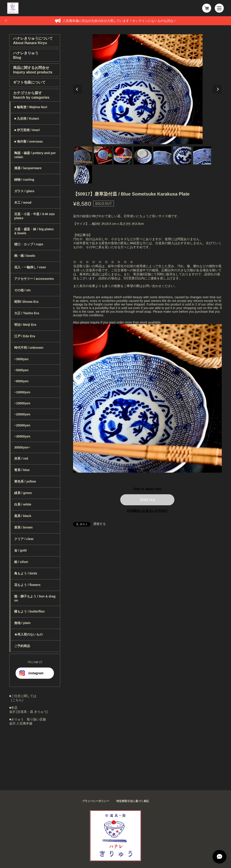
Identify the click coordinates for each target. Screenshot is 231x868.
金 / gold (20, 550)
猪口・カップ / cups (29, 244)
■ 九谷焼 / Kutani (27, 118)
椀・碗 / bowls (25, 256)
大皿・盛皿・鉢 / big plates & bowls (34, 231)
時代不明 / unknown (29, 348)
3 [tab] (123, 155)
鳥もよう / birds (26, 573)
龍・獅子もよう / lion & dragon (35, 598)
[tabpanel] (148, 89)
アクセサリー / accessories (34, 279)
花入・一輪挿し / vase (30, 267)
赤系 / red (21, 458)
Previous (78, 89)
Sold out (147, 500)
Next (217, 89)
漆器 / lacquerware (28, 168)
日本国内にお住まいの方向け (147, 511)
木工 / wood (23, 203)
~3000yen (21, 359)
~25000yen (22, 425)
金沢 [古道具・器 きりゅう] (28, 712)
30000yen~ (22, 447)
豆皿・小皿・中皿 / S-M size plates (35, 216)
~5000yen (21, 370)
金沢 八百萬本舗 (21, 723)
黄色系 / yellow (25, 481)
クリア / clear (24, 539)
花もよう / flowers (27, 585)
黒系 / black (23, 516)
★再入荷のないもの (28, 634)
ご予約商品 (22, 646)
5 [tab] (162, 155)
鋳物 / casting (24, 180)
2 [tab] (103, 155)
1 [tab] (83, 155)
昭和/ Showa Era (26, 302)
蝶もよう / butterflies (29, 611)
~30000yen (22, 436)
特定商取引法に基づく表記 (133, 801)
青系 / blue (22, 470)
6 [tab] (182, 155)
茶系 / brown (23, 527)
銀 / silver (21, 562)
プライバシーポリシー (96, 801)
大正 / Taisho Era (27, 313)
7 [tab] (202, 155)
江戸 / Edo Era (25, 336)
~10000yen (22, 392)
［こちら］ (17, 700)
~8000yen (21, 381)
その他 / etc (23, 290)
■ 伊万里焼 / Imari (27, 130)
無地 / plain (22, 623)
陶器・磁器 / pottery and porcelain (35, 155)
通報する (99, 524)
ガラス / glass (24, 191)
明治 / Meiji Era (25, 325)
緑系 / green (23, 493)
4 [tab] (143, 155)
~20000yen (22, 414)
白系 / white (23, 504)
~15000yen (22, 403)
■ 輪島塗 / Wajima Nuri (31, 107)
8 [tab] (83, 174)
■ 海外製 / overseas (29, 141)
